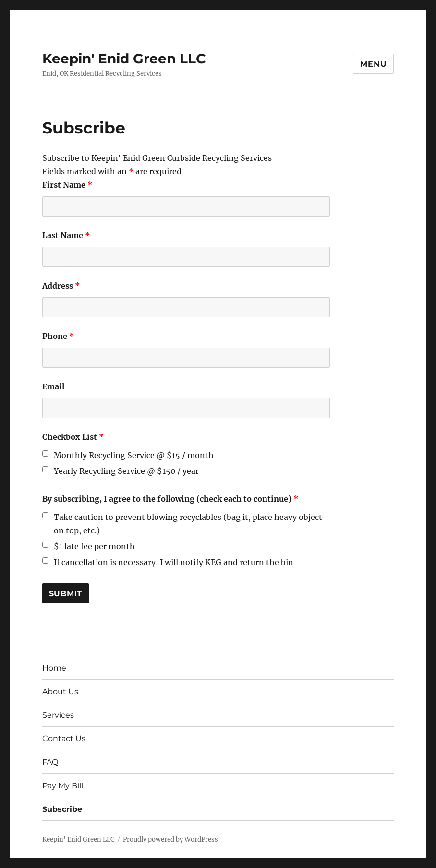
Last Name (66, 235)
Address (61, 286)
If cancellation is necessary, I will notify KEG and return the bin (174, 562)
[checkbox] (45, 453)
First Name (67, 185)
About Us (60, 692)
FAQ (50, 762)
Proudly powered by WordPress (170, 839)
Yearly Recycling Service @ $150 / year (126, 471)
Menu (373, 64)
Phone (58, 336)
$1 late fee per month (94, 546)
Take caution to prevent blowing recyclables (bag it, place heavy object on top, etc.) (188, 524)
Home (54, 668)
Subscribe (62, 809)
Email (53, 386)
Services (58, 715)
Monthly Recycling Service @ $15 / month (134, 455)
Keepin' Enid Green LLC (124, 59)
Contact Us (64, 739)
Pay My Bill (63, 786)
